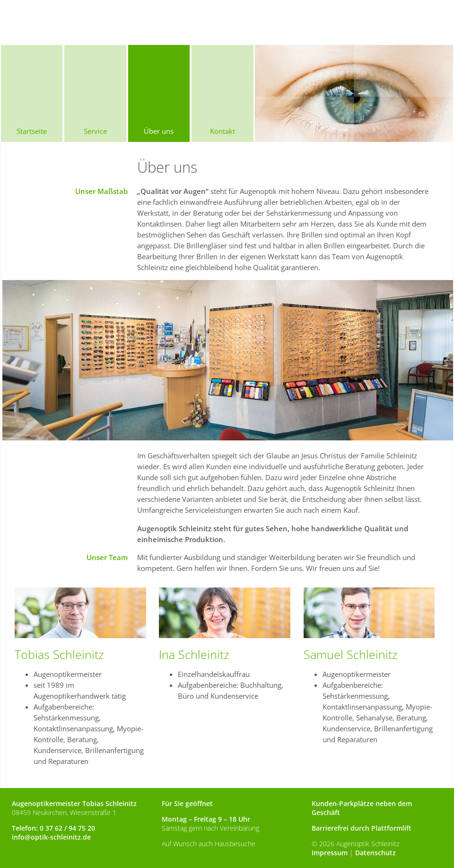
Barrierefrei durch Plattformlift (362, 828)
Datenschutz (375, 853)
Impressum (330, 853)
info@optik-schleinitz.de (51, 837)
